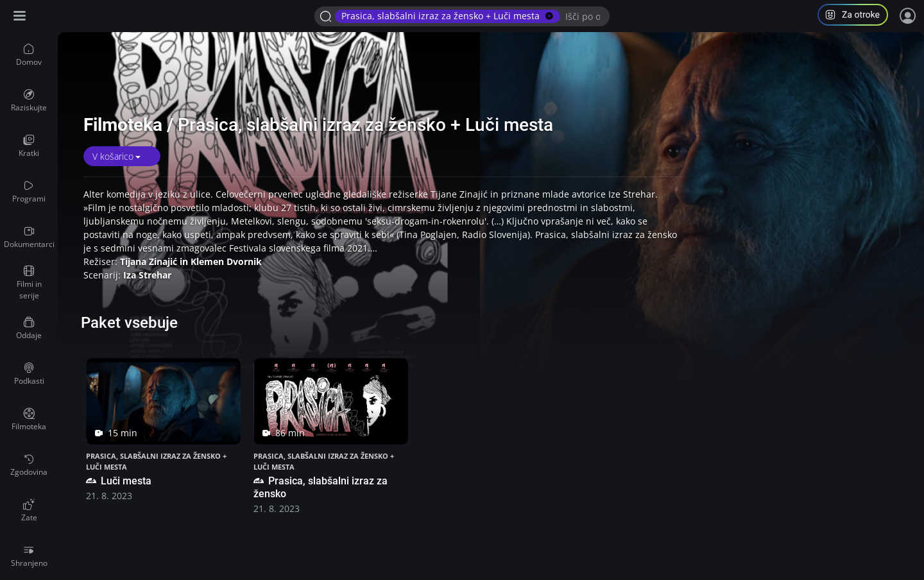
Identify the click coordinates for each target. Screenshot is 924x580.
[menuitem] (29, 55)
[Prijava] (908, 16)
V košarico (113, 156)
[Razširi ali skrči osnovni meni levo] (21, 16)
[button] (858, 16)
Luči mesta (119, 481)
